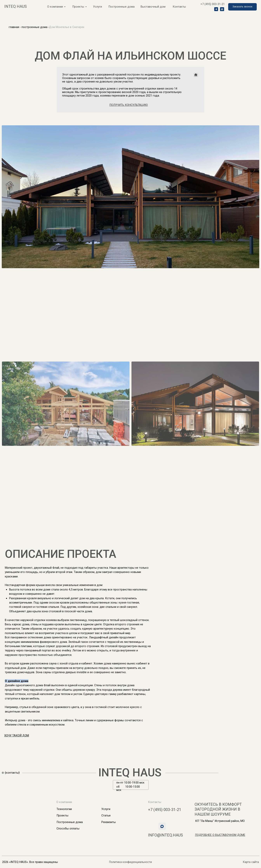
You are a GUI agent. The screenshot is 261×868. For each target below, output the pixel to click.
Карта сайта (251, 862)
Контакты (179, 7)
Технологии (64, 809)
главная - (15, 27)
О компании (55, 7)
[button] (242, 7)
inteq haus (16, 6)
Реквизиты (109, 822)
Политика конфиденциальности (130, 862)
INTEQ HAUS (130, 773)
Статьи (106, 815)
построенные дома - (35, 27)
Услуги (97, 7)
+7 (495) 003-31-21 (213, 4)
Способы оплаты (68, 828)
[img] (241, 773)
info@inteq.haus (165, 835)
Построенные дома (121, 7)
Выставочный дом (153, 7)
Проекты (62, 815)
